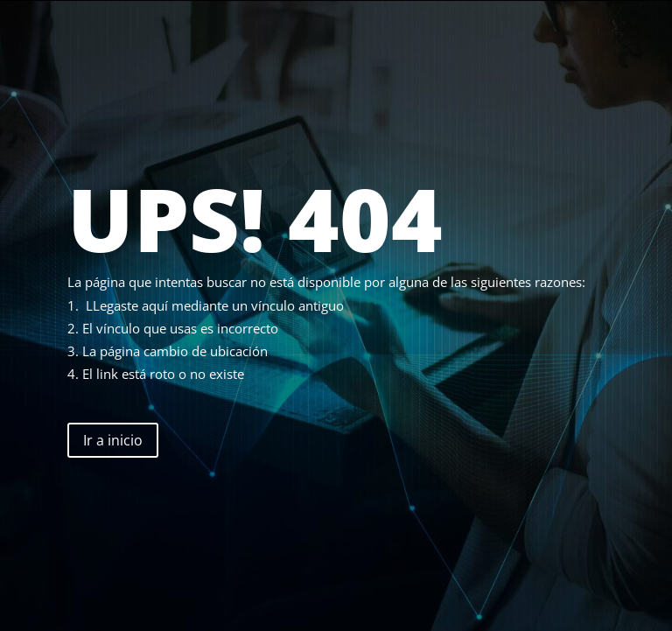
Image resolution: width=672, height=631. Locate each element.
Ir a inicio (113, 440)
